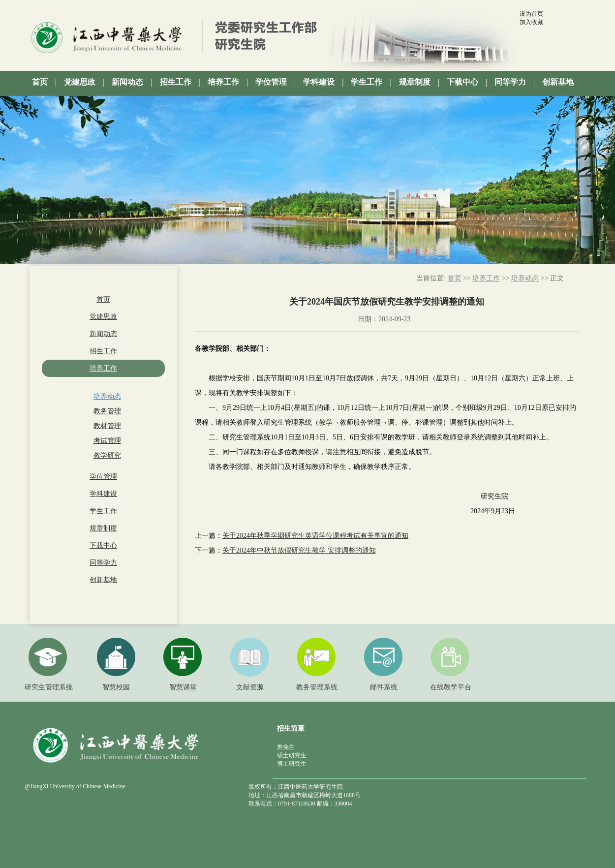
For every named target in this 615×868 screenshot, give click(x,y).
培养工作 (103, 368)
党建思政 (103, 317)
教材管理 (107, 426)
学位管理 (103, 477)
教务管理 (107, 411)
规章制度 (103, 528)
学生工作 (103, 511)
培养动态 (107, 396)
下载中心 (103, 545)
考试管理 (107, 441)
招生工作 (103, 351)
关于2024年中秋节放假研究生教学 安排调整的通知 (299, 550)
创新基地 (103, 580)
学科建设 (103, 494)
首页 (103, 299)
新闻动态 (103, 334)
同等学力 (103, 563)
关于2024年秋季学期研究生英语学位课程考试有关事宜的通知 (315, 536)
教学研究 (107, 455)
